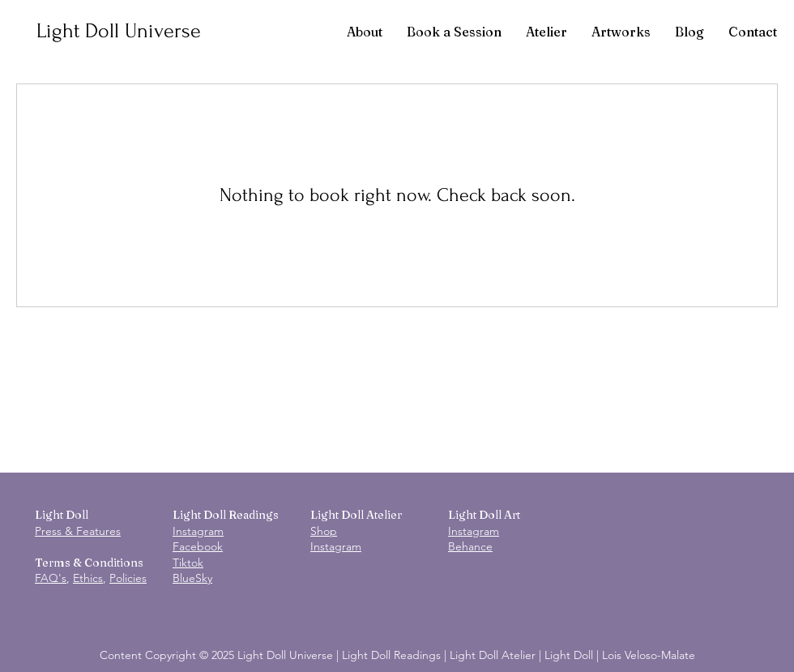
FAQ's (51, 578)
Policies (128, 578)
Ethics (88, 578)
